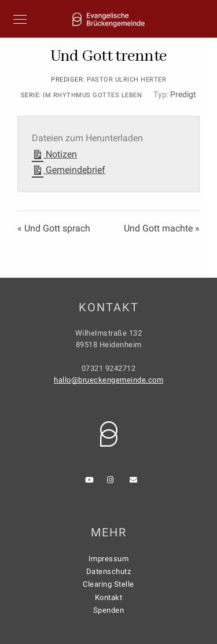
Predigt (183, 94)
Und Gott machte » (162, 228)
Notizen (54, 153)
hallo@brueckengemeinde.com (108, 380)
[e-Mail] (135, 482)
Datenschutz (109, 571)
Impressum (109, 559)
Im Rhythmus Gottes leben (92, 95)
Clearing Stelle (108, 584)
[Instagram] (113, 482)
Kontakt (109, 597)
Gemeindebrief (69, 169)
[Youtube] (91, 482)
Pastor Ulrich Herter (126, 80)
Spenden (109, 610)
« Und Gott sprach (54, 228)
